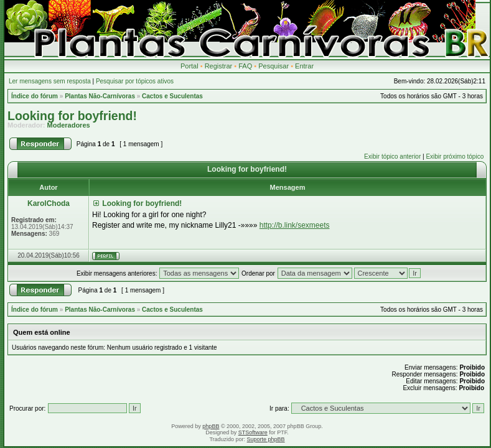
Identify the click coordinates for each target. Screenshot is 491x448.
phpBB (211, 426)
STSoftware (253, 432)
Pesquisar (274, 66)
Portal (189, 66)
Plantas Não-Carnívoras (100, 96)
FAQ (245, 66)
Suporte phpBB (266, 439)
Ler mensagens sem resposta (50, 81)
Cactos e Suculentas (172, 96)
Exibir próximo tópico (455, 156)
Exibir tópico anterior (392, 156)
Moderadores (69, 125)
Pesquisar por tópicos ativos (135, 81)
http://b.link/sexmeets (295, 225)
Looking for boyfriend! (72, 116)
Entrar (304, 66)
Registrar (219, 66)
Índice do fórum (35, 96)
